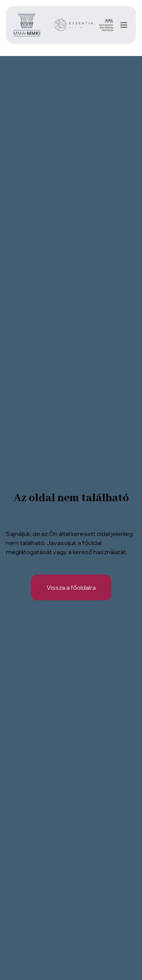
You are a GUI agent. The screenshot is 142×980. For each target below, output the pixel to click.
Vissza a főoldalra (71, 587)
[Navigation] (124, 25)
